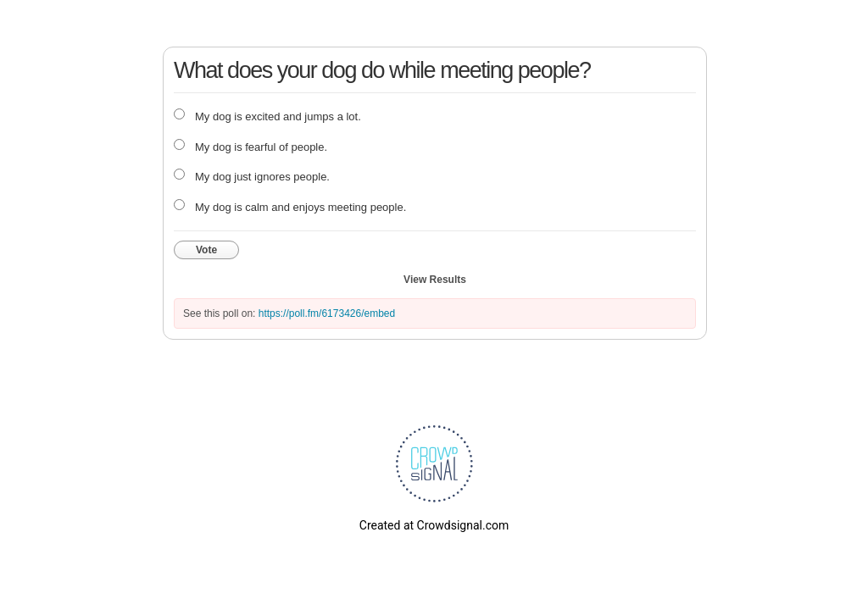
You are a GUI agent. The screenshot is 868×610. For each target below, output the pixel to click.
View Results (435, 280)
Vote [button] (206, 250)
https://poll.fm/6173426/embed (327, 313)
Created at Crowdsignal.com (434, 525)
